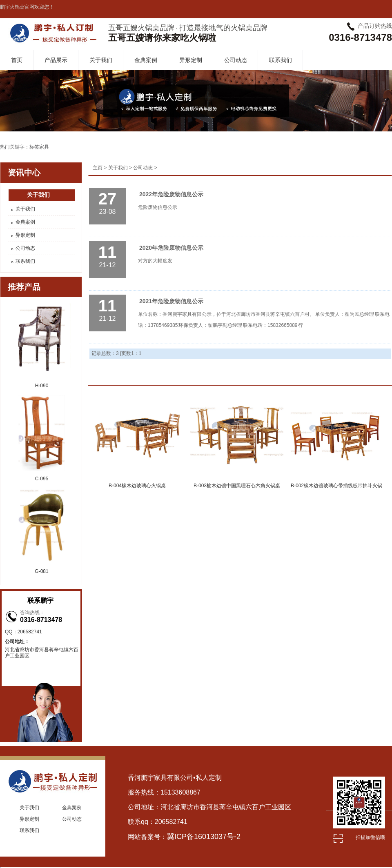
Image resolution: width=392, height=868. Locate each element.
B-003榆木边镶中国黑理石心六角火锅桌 (237, 486)
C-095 (42, 479)
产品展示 (56, 60)
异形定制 (191, 60)
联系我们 (281, 60)
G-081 (41, 571)
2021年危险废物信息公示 (171, 301)
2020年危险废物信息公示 (171, 248)
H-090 (42, 386)
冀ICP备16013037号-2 (204, 837)
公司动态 (236, 60)
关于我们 (101, 60)
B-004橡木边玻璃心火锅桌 (137, 486)
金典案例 (146, 60)
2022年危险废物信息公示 (171, 194)
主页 (98, 168)
